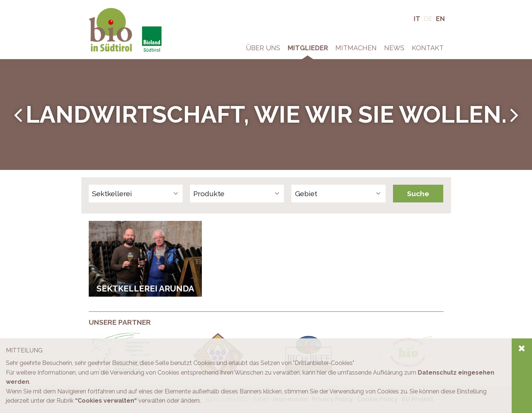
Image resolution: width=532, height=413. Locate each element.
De (428, 19)
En (440, 19)
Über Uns (263, 48)
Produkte (209, 194)
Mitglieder (308, 48)
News (394, 48)
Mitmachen (356, 48)
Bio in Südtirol (107, 11)
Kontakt (428, 48)
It (417, 19)
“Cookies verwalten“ (106, 401)
